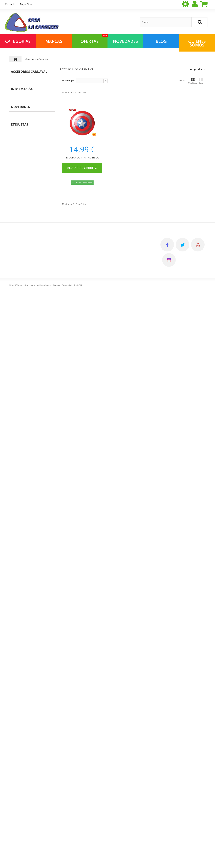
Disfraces (17, 337)
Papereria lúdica (21, 145)
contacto (10, 4)
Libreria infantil (20, 207)
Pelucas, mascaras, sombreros (28, 150)
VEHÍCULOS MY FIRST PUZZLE (39, 431)
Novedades (20, 396)
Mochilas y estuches (23, 124)
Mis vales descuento (121, 537)
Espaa (14, 492)
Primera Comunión (22, 233)
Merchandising (20, 88)
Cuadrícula (193, 81)
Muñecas (17, 197)
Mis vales (115, 555)
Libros (16, 176)
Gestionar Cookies (70, 572)
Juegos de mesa (21, 140)
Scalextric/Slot (20, 290)
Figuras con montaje (23, 134)
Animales (17, 322)
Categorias (18, 41)
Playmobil (28, 487)
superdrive (40, 482)
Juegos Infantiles (21, 160)
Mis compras (117, 531)
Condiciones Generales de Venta (78, 543)
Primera (25, 492)
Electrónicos (19, 202)
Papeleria (17, 332)
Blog (161, 41)
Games (15, 497)
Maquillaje (18, 316)
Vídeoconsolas (20, 192)
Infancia (37, 492)
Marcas (54, 41)
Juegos (15, 482)
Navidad (17, 223)
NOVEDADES (125, 41)
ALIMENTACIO (20, 98)
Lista (201, 81)
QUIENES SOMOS (197, 43)
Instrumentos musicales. (25, 228)
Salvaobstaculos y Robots (26, 296)
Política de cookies (70, 560)
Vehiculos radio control (25, 327)
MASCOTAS (19, 108)
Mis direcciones (119, 543)
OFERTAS (94, 39)
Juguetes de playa (22, 181)
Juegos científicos (22, 186)
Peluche (17, 238)
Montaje (41, 487)
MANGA (17, 82)
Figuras (16, 114)
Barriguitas (18, 348)
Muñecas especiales (23, 218)
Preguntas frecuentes (25, 379)
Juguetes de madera (23, 301)
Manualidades (20, 171)
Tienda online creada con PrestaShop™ (34, 851)
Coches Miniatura (21, 285)
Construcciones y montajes (27, 155)
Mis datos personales (122, 549)
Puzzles (16, 166)
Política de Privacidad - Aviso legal (79, 537)
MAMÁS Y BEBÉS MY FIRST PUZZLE (42, 407)
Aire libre (17, 254)
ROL (15, 93)
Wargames (18, 270)
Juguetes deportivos (23, 244)
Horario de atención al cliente (29, 384)
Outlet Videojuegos (22, 212)
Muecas (15, 487)
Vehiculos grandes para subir (28, 264)
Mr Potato (17, 343)
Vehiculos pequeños (23, 306)
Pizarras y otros (21, 311)
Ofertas (16, 103)
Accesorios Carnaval (23, 129)
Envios (18, 369)
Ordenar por (68, 80)
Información (22, 360)
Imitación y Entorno (23, 249)
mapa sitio (26, 4)
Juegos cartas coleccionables (28, 275)
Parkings (17, 119)
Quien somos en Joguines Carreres (32, 374)
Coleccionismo (20, 259)
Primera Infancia (21, 280)
